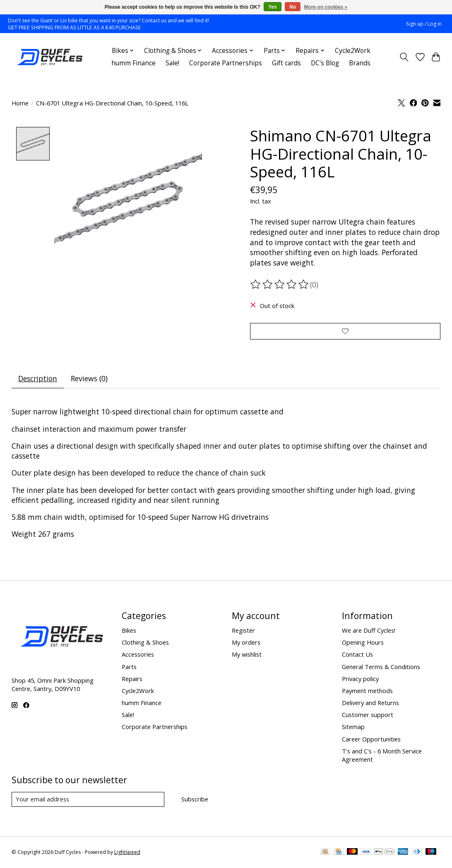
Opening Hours (363, 642)
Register (243, 630)
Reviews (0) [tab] (89, 379)
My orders (246, 642)
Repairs (132, 679)
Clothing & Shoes (145, 642)
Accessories (138, 655)
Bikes (129, 630)
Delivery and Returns (370, 703)
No (293, 7)
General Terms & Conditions (381, 667)
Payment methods (367, 691)
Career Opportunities (371, 739)
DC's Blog (325, 63)
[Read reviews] (280, 285)
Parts (129, 667)
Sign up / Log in (424, 24)
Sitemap (353, 727)
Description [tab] (38, 379)
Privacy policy (360, 679)
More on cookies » (326, 7)
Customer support (368, 715)
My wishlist (247, 655)
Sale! (172, 63)
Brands (360, 63)
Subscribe (195, 799)
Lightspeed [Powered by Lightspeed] (127, 852)
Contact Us (357, 655)
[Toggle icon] (404, 57)
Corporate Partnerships (226, 63)
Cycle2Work (353, 51)
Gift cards (286, 63)
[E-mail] (88, 799)
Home (20, 103)
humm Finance (133, 63)
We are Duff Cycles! (369, 630)
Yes (273, 7)
